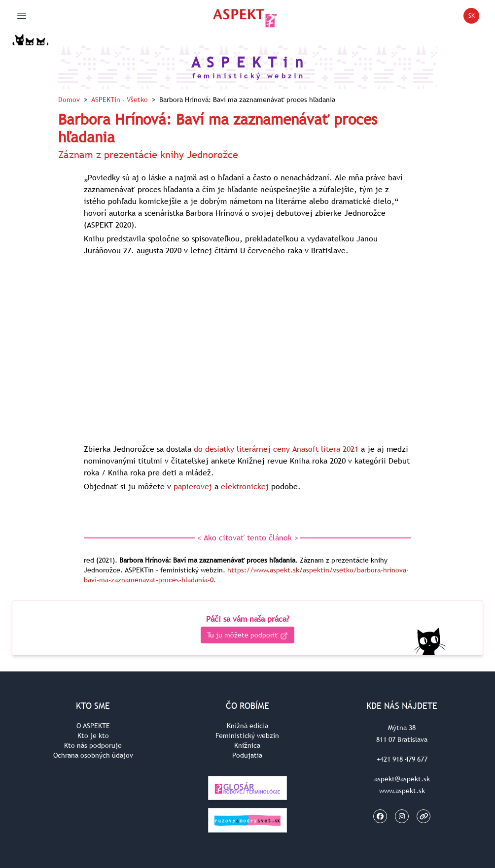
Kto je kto (93, 735)
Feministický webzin (247, 735)
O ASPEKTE (93, 726)
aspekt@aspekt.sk (402, 779)
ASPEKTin (120, 100)
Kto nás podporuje (93, 745)
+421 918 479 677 (402, 759)
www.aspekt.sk (402, 791)
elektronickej (245, 486)
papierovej (193, 486)
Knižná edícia (247, 726)
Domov (69, 100)
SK (474, 17)
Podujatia (247, 755)
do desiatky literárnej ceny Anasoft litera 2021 (276, 449)
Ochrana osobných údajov (93, 755)
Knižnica (247, 745)
